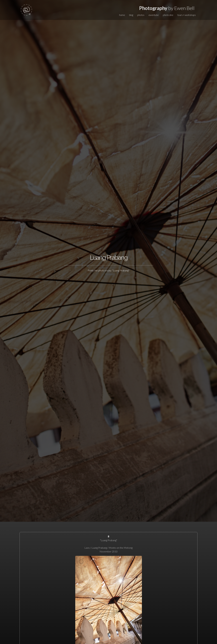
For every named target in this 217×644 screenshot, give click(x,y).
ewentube (154, 15)
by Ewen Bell (167, 8)
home (122, 15)
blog (131, 15)
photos (141, 15)
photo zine (168, 15)
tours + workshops (187, 15)
